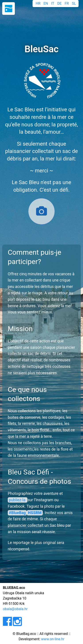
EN (46, 3)
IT (53, 3)
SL (74, 3)
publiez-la (18, 500)
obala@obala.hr (15, 609)
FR (67, 3)
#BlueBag (17, 513)
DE (60, 3)
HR (38, 3)
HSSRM (35, 513)
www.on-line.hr (53, 639)
